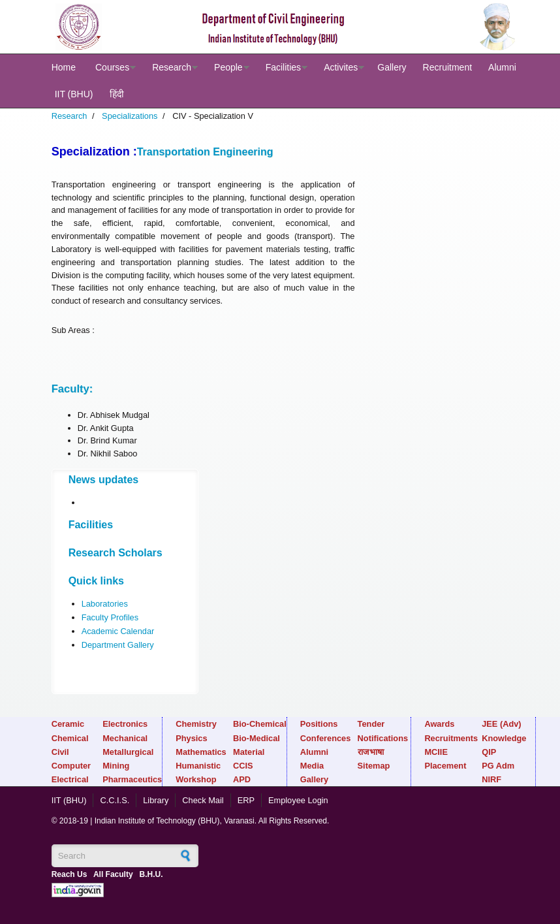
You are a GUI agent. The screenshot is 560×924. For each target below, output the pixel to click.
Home (64, 67)
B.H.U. (151, 874)
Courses (112, 67)
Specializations (130, 116)
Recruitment (447, 67)
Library (156, 800)
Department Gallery (118, 645)
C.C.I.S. (115, 800)
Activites (341, 67)
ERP (246, 800)
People (228, 67)
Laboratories (105, 604)
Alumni (502, 67)
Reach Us (70, 874)
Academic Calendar (118, 631)
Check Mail (203, 800)
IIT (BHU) (74, 94)
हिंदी (117, 94)
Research (172, 67)
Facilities (283, 67)
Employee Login (298, 800)
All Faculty (113, 874)
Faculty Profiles (110, 617)
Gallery (392, 67)
